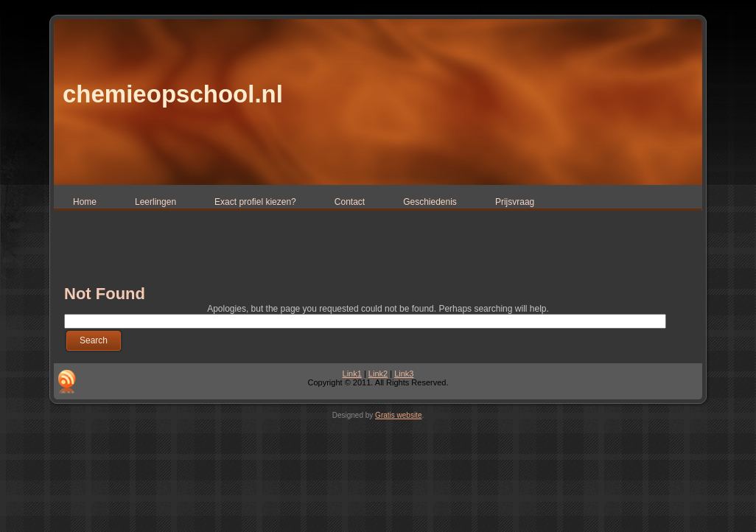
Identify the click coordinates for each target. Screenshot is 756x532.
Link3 (404, 374)
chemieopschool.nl (173, 94)
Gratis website (398, 415)
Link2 (378, 374)
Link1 (352, 374)
